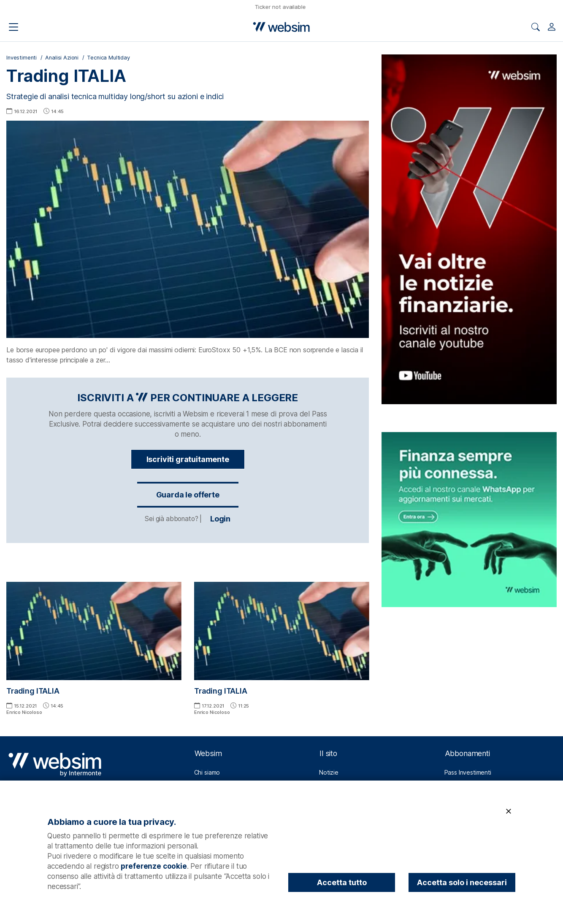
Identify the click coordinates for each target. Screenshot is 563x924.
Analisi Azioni (62, 58)
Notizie (329, 772)
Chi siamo (207, 772)
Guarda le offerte (188, 495)
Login (188, 519)
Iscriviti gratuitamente (188, 459)
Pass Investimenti (468, 772)
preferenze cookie (154, 866)
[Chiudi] (509, 812)
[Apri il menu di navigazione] (14, 27)
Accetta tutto (342, 882)
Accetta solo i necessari (462, 882)
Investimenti (22, 58)
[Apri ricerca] (536, 27)
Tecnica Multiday (108, 58)
